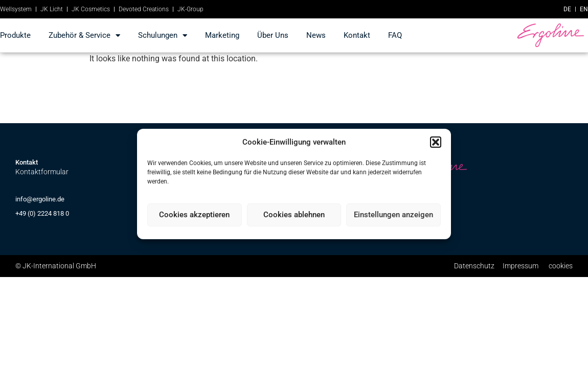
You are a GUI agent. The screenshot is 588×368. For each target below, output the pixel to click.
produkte (15, 35)
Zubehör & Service (84, 36)
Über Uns (273, 35)
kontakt (357, 35)
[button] (436, 142)
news (316, 35)
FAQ (395, 35)
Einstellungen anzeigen (393, 215)
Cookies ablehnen (294, 215)
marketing (222, 35)
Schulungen (163, 36)
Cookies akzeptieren (194, 215)
